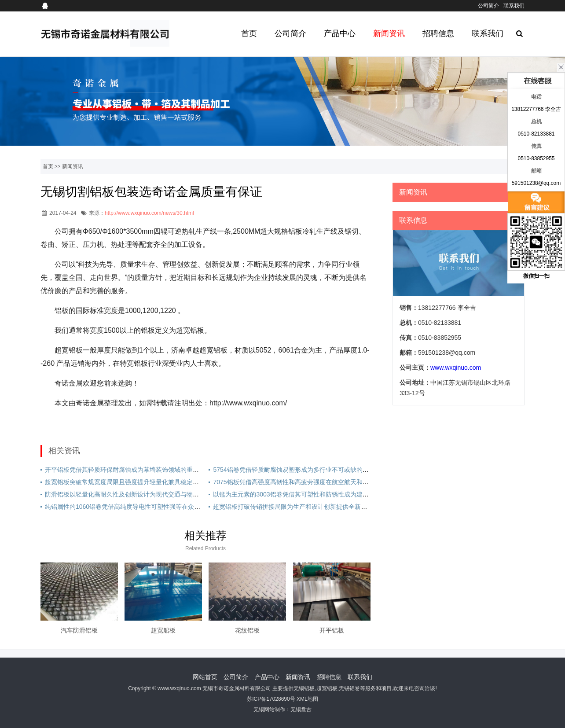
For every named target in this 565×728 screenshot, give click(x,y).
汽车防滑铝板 (79, 630)
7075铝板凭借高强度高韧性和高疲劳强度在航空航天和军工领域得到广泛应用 (318, 482)
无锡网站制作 (269, 710)
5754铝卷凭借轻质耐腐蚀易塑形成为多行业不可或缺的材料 (294, 470)
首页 (249, 33)
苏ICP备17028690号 (271, 699)
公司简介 (488, 6)
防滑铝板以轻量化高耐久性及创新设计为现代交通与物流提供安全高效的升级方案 (156, 494)
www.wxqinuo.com (456, 368)
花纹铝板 (247, 630)
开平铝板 (332, 630)
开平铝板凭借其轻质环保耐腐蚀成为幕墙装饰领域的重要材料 (128, 470)
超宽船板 (163, 630)
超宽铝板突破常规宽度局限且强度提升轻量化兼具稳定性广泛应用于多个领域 (150, 482)
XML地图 (307, 699)
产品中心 (340, 33)
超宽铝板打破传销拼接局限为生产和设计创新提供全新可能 (293, 507)
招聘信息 (438, 33)
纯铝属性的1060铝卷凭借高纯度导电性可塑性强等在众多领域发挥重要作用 (147, 507)
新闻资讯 (389, 33)
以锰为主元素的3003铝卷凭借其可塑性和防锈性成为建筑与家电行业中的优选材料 (325, 494)
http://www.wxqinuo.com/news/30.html (149, 213)
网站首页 (205, 677)
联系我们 (514, 6)
